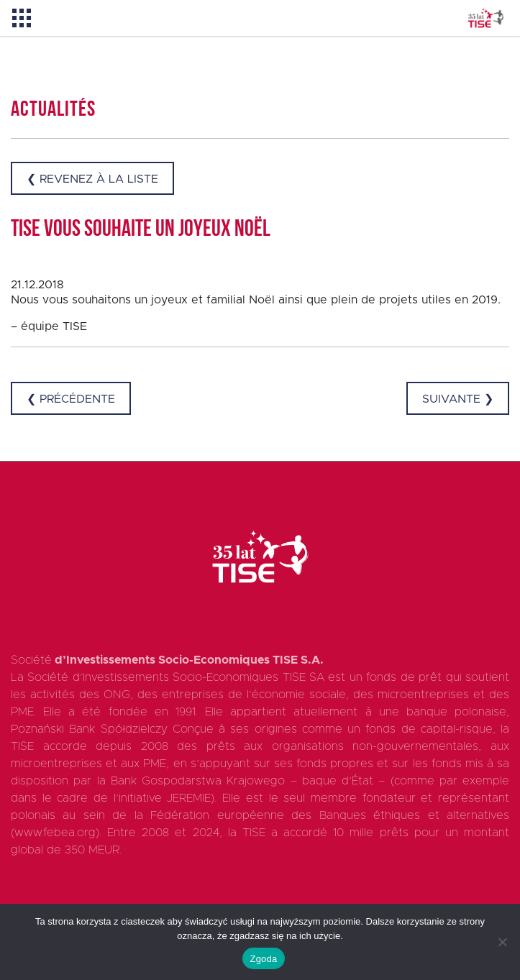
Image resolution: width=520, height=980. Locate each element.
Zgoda (263, 959)
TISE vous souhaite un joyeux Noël (141, 230)
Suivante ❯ (458, 399)
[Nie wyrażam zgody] (502, 942)
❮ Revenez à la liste (92, 179)
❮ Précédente (71, 399)
